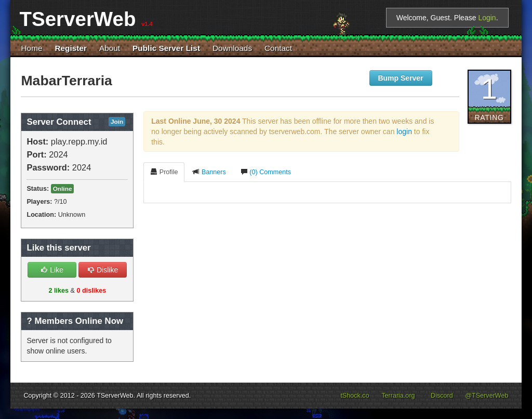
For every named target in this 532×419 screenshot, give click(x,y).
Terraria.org (398, 396)
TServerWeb (115, 396)
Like (52, 270)
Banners (209, 172)
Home (31, 48)
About (110, 48)
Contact (278, 48)
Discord (442, 396)
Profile (164, 172)
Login (487, 18)
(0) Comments (266, 172)
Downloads (232, 48)
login (404, 132)
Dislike (103, 270)
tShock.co (355, 396)
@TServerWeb (487, 396)
